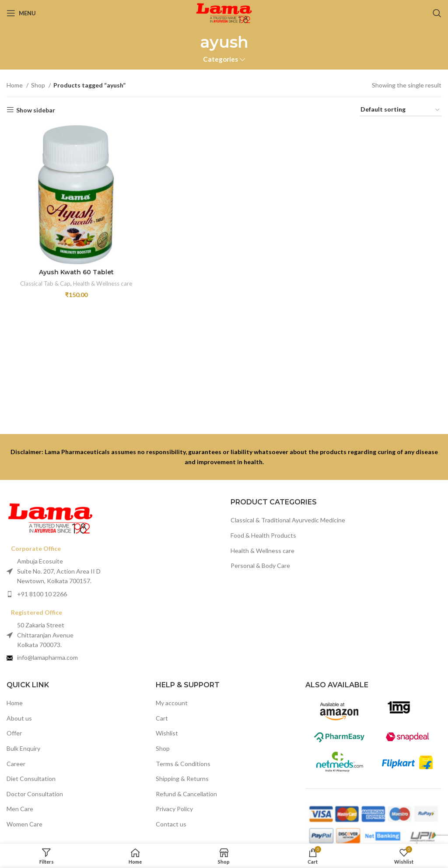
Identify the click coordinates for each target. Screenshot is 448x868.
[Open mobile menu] (21, 13)
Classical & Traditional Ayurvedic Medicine (288, 520)
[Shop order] (401, 110)
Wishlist (167, 733)
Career (16, 764)
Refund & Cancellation (186, 794)
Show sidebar (36, 110)
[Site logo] (224, 12)
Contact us (171, 824)
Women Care (24, 824)
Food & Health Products (263, 535)
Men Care (20, 809)
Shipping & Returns (182, 779)
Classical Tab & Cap (45, 283)
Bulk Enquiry (23, 748)
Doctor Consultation (35, 794)
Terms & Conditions (183, 764)
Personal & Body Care (260, 565)
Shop (39, 85)
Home (15, 85)
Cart (162, 718)
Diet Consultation (31, 779)
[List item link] (112, 594)
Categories (220, 59)
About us (19, 718)
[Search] (437, 13)
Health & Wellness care (103, 283)
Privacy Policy (174, 809)
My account (172, 703)
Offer (14, 733)
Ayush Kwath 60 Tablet (76, 272)
